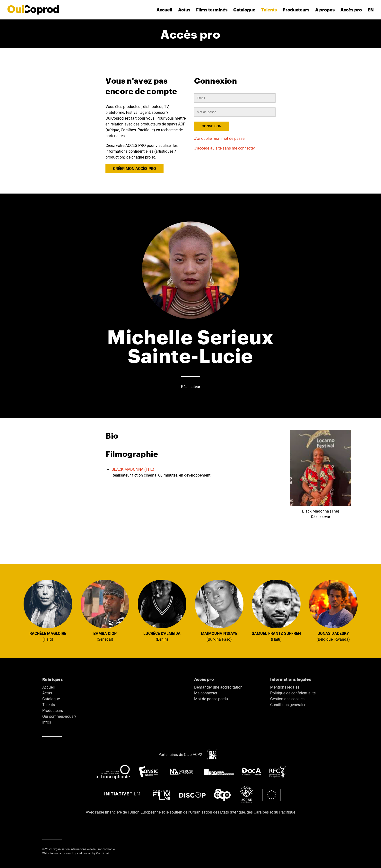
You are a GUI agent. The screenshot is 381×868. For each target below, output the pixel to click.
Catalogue (244, 10)
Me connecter (206, 693)
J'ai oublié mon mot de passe (219, 138)
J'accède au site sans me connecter (225, 148)
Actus (184, 10)
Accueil (164, 10)
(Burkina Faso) (219, 611)
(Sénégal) (105, 611)
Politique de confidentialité (293, 693)
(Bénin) (162, 611)
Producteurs (296, 10)
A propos (325, 10)
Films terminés (212, 10)
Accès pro (351, 10)
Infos (47, 722)
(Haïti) (48, 611)
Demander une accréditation (218, 687)
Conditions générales (288, 705)
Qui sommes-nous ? (59, 716)
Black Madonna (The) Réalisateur (320, 475)
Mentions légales (285, 687)
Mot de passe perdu (211, 699)
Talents (269, 10)
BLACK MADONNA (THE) (133, 469)
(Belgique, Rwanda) (333, 611)
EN (371, 10)
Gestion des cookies (287, 699)
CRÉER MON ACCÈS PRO (134, 169)
